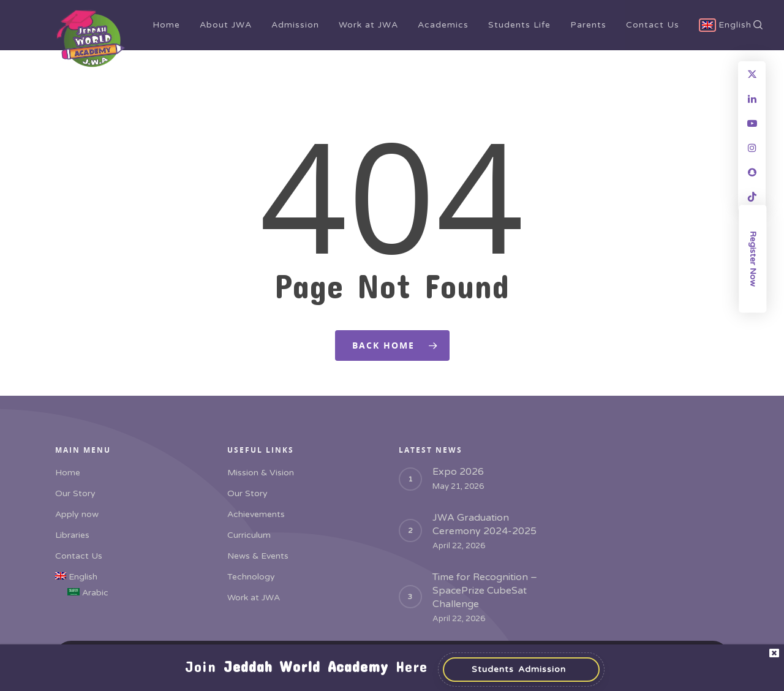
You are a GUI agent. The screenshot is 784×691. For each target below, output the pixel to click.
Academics (443, 25)
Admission (295, 25)
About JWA (226, 25)
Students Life (519, 25)
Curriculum (249, 535)
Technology (251, 577)
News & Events (258, 556)
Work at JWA (368, 25)
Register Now (753, 258)
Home (166, 25)
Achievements (256, 514)
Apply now (77, 514)
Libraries (72, 535)
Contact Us (653, 25)
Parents (588, 25)
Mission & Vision (261, 473)
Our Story (75, 493)
